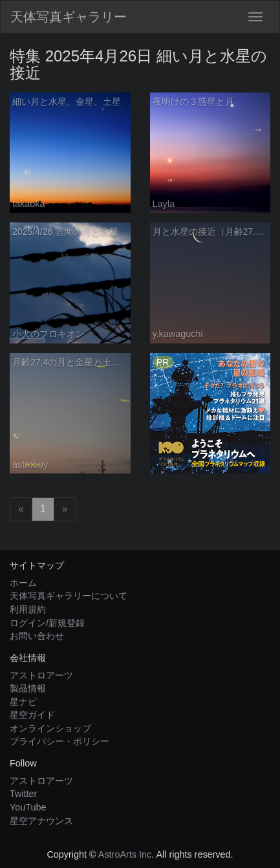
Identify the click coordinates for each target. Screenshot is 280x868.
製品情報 (28, 688)
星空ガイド (32, 715)
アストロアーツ (41, 675)
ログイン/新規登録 (47, 623)
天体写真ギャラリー (69, 17)
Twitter (23, 794)
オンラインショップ (50, 728)
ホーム (23, 583)
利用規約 (28, 609)
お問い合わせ (37, 636)
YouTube (28, 807)
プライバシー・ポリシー (59, 741)
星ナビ (23, 702)
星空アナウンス (41, 821)
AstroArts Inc (125, 854)
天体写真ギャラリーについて (69, 596)
